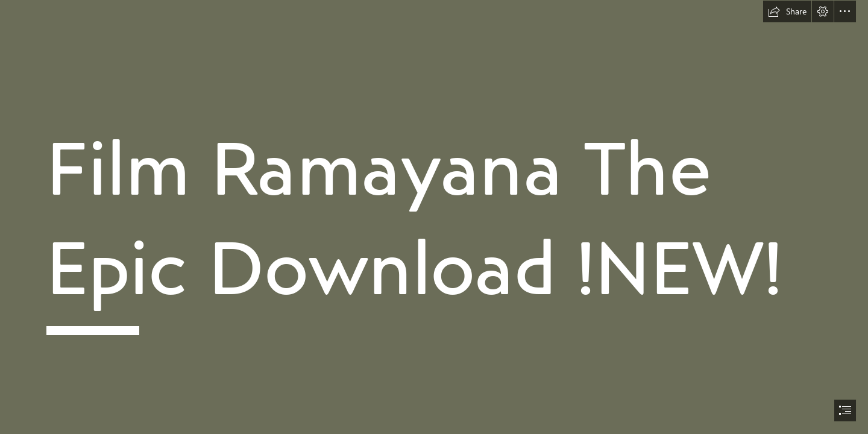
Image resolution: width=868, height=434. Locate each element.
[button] (787, 11)
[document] (434, 217)
